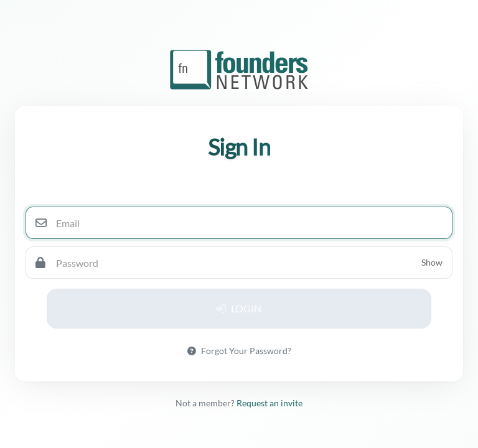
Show (432, 262)
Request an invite (269, 403)
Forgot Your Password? (239, 351)
